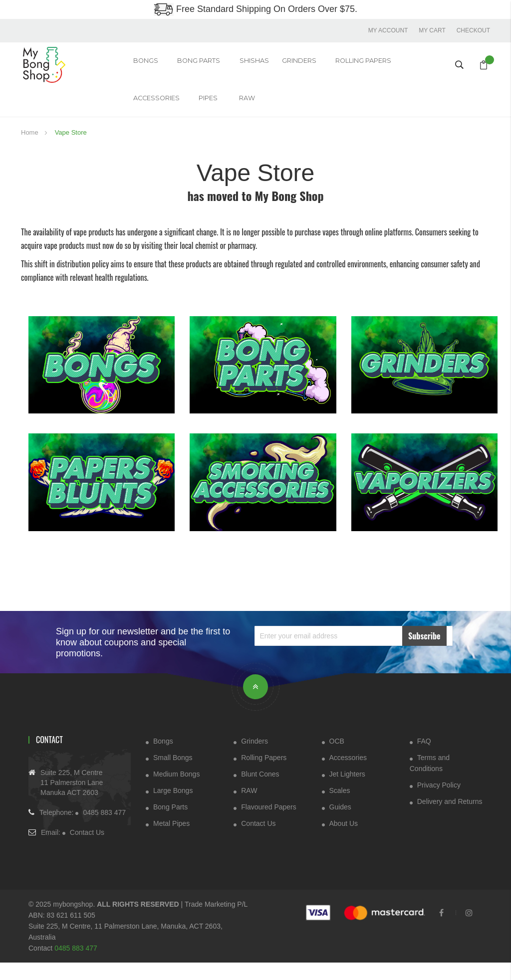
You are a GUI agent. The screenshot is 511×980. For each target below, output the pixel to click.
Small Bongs (173, 774)
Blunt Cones (260, 790)
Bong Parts (188, 64)
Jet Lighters (347, 790)
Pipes (138, 110)
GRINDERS (270, 64)
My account (387, 30)
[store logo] (50, 64)
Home (30, 149)
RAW (172, 110)
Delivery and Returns (450, 818)
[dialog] (492, 960)
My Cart (432, 30)
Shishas (236, 64)
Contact (49, 756)
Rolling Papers (328, 64)
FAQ (424, 758)
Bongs (141, 64)
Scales (340, 807)
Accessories (348, 774)
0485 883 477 (104, 830)
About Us (344, 840)
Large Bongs (173, 807)
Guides (340, 823)
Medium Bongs (176, 790)
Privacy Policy (439, 801)
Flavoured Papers (269, 823)
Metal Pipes (171, 840)
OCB (337, 758)
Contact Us (87, 850)
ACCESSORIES (392, 64)
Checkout (473, 30)
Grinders (255, 758)
